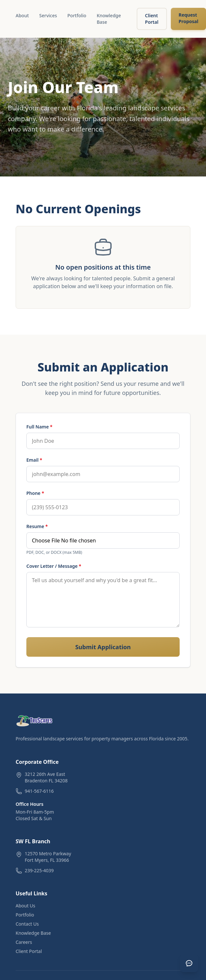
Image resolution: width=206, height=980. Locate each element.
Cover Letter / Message (54, 566)
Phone (35, 493)
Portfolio (77, 15)
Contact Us (27, 924)
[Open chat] (189, 963)
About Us (25, 906)
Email (34, 460)
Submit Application (103, 647)
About (22, 15)
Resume (37, 526)
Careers (24, 942)
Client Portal (152, 19)
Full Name (39, 427)
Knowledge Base (109, 19)
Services (48, 15)
